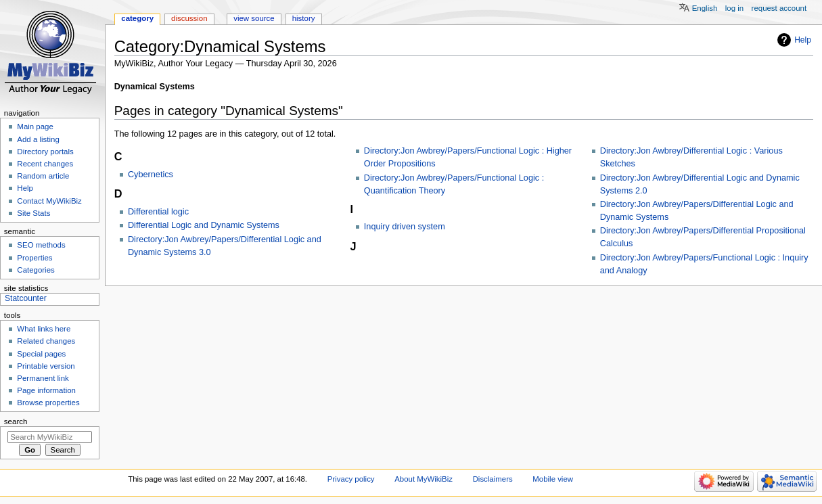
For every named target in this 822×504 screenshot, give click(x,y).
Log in (734, 8)
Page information (46, 390)
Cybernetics (151, 175)
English (705, 8)
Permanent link (43, 378)
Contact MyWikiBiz (49, 201)
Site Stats (33, 213)
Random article (43, 176)
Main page (35, 127)
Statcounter (26, 298)
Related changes (46, 341)
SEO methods (41, 245)
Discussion (189, 18)
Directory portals (45, 152)
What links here (44, 329)
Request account (779, 8)
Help (803, 40)
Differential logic (158, 212)
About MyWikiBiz (424, 479)
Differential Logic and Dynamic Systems (204, 225)
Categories (36, 270)
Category (137, 18)
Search (16, 421)
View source (254, 18)
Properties (35, 258)
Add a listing (38, 139)
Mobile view (553, 479)
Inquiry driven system (405, 227)
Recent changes (45, 164)
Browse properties (48, 403)
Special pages (41, 354)
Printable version (46, 366)
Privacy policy (351, 479)
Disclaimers (493, 479)
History (304, 18)
